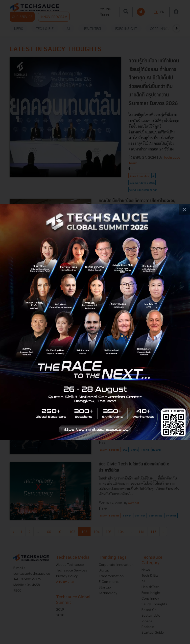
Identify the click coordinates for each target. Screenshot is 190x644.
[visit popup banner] (95, 322)
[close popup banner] (184, 209)
